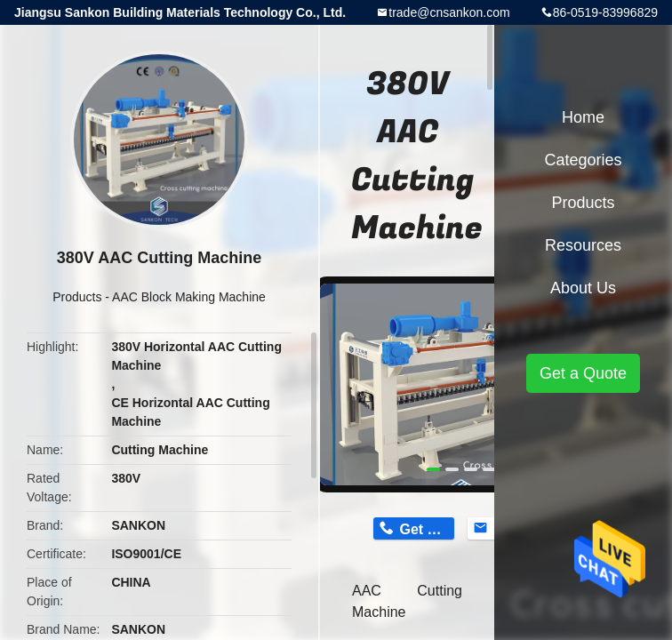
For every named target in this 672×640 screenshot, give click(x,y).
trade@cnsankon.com (449, 12)
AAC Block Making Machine (189, 297)
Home (583, 117)
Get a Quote (583, 373)
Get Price (427, 529)
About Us (583, 288)
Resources (583, 245)
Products (77, 297)
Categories (583, 160)
